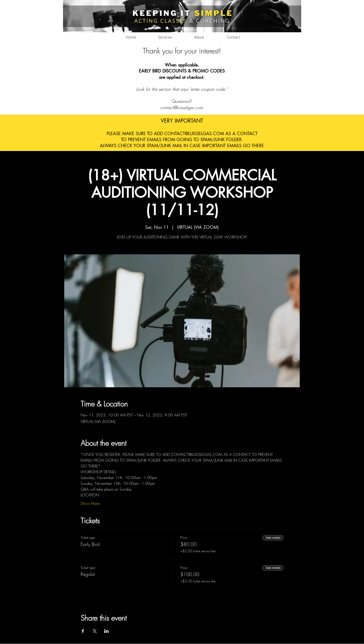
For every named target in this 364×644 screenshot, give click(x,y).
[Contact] (233, 37)
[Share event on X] (95, 631)
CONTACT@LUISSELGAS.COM (194, 133)
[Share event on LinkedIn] (106, 631)
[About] (199, 37)
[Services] (165, 37)
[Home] (131, 37)
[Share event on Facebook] (83, 631)
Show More (90, 503)
